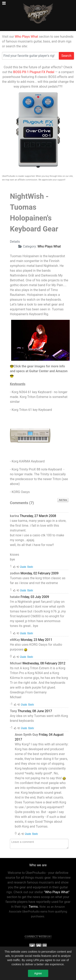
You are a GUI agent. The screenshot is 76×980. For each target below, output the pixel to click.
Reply (30, 567)
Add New (63, 500)
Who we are (38, 865)
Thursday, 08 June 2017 (35, 711)
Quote (23, 567)
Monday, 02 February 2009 (40, 573)
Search (66, 56)
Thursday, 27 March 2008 (38, 516)
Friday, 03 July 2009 (35, 597)
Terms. (34, 907)
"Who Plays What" (57, 892)
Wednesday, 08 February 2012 (44, 663)
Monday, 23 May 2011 (36, 640)
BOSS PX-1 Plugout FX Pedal (34, 72)
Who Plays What (26, 37)
